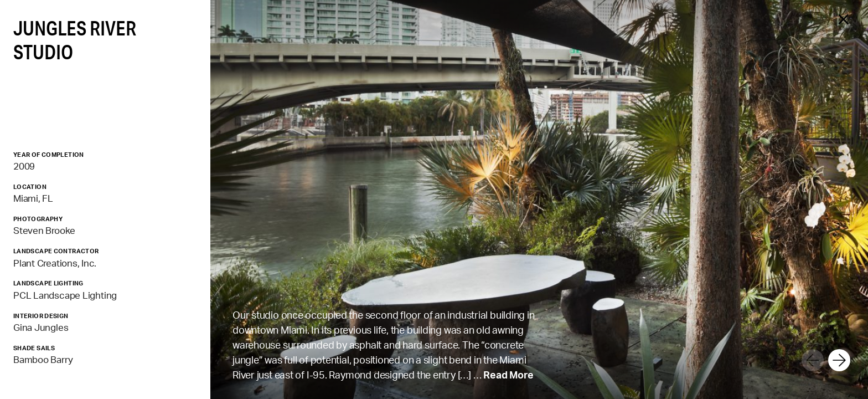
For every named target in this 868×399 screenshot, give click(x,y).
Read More (508, 375)
